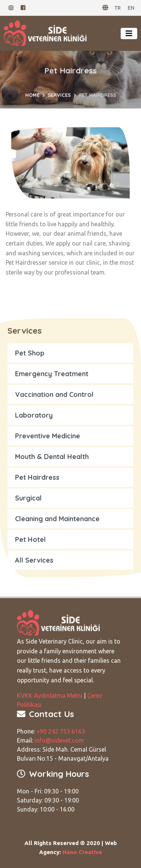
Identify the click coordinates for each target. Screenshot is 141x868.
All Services (34, 560)
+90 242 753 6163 (61, 731)
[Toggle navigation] (129, 34)
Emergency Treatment (52, 374)
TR (117, 8)
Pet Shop (30, 353)
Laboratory (34, 415)
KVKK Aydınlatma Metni (50, 696)
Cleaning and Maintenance (57, 519)
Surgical (28, 498)
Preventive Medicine (48, 436)
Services (59, 95)
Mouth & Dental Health (52, 457)
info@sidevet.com (59, 740)
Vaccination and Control (54, 394)
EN (131, 8)
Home (32, 95)
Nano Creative (82, 852)
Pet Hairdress (37, 477)
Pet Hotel (30, 539)
